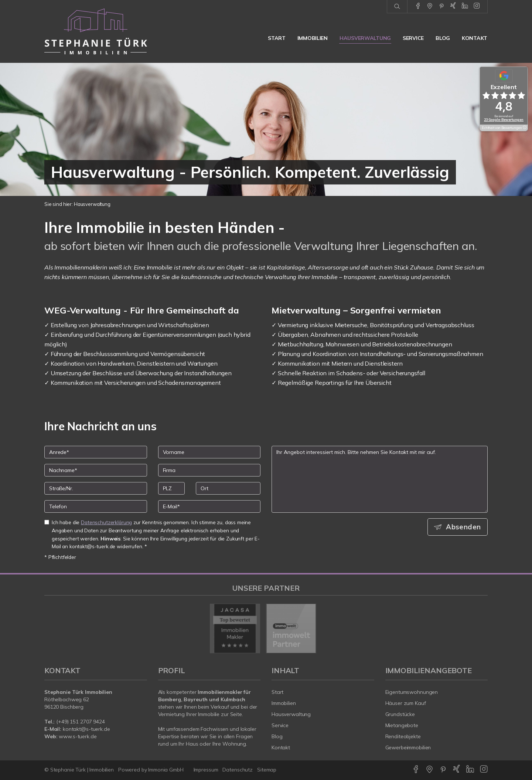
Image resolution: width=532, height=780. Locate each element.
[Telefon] (96, 506)
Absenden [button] (464, 527)
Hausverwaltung (365, 38)
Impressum (206, 770)
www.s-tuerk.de (78, 736)
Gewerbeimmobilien (408, 747)
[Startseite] (96, 31)
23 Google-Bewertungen (504, 120)
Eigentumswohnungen (412, 692)
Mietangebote (402, 725)
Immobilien (313, 38)
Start (277, 38)
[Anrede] (96, 452)
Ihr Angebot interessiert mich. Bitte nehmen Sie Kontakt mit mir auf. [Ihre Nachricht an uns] (380, 479)
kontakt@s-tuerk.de (86, 729)
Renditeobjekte (403, 736)
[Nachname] (96, 470)
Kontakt (475, 38)
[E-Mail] (209, 506)
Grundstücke (400, 714)
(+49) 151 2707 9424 (81, 722)
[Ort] (228, 488)
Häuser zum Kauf (406, 703)
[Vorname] (209, 452)
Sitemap (267, 770)
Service (413, 38)
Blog (443, 38)
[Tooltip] (524, 128)
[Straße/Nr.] (96, 488)
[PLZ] (172, 488)
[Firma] (209, 470)
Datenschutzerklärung (106, 522)
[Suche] (397, 7)
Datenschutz (238, 770)
